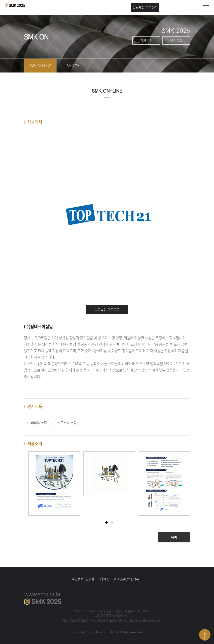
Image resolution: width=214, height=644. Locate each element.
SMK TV (73, 66)
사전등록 (176, 40)
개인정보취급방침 (83, 579)
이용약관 (104, 579)
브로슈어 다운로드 (107, 309)
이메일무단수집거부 (126, 579)
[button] (107, 523)
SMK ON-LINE (40, 66)
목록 (174, 537)
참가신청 (146, 40)
